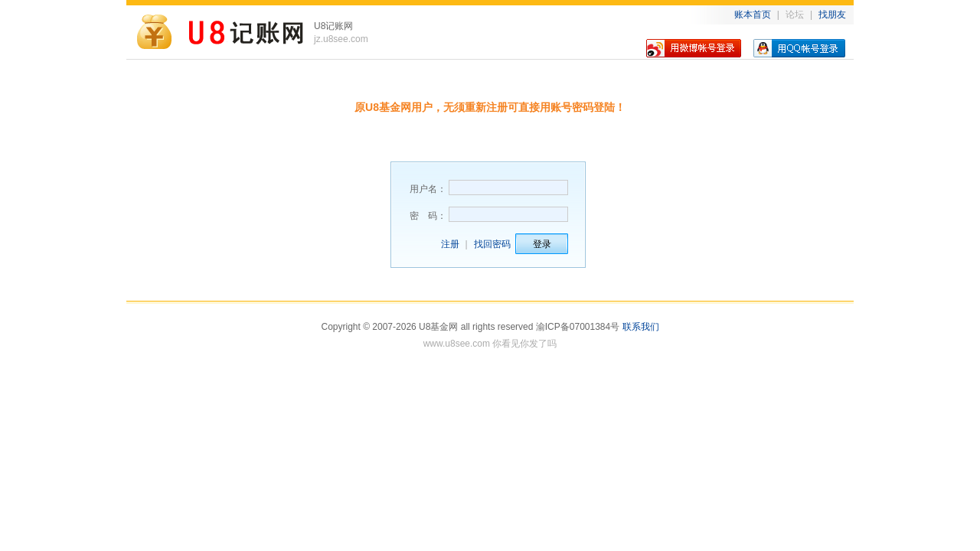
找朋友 (832, 15)
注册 (450, 244)
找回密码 (492, 244)
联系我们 (641, 327)
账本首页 (753, 15)
